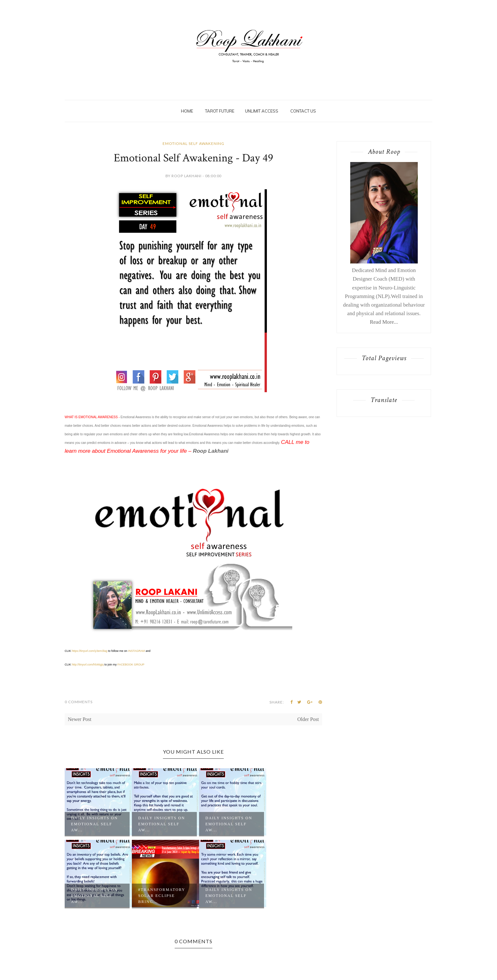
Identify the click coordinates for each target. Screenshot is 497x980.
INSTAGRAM (136, 651)
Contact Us (303, 111)
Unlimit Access (262, 111)
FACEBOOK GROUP (131, 665)
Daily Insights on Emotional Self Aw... (94, 824)
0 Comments (79, 702)
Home (187, 111)
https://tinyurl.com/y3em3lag (90, 651)
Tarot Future (220, 111)
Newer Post (80, 719)
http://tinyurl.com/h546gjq (88, 665)
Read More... (384, 322)
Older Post (308, 719)
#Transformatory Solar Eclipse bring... (162, 896)
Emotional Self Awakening (194, 143)
